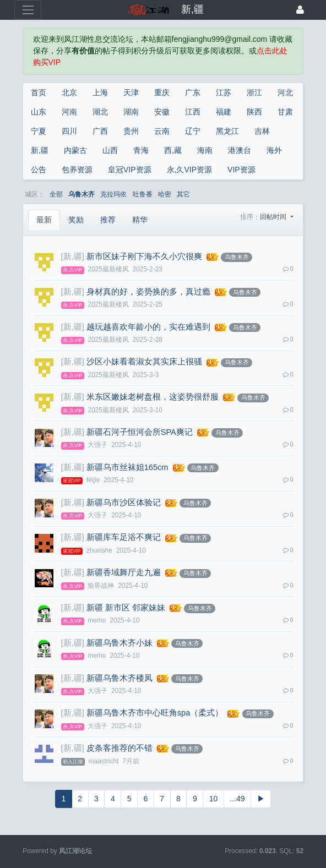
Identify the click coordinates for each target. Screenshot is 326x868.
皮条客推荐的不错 (119, 748)
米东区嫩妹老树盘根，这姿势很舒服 (153, 397)
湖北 (100, 112)
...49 (237, 799)
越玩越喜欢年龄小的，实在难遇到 (148, 327)
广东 (193, 92)
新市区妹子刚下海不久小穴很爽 (144, 256)
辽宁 (193, 131)
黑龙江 (227, 131)
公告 (39, 170)
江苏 (224, 92)
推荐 (108, 220)
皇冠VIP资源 (130, 170)
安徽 (162, 112)
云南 (162, 131)
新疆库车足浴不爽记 (124, 537)
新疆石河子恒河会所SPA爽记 (140, 432)
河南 (69, 112)
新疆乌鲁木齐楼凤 (119, 678)
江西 (193, 112)
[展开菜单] (28, 10)
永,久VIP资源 (189, 170)
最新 (44, 220)
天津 (131, 92)
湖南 (131, 112)
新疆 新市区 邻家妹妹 (126, 608)
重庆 (162, 92)
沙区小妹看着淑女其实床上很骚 (144, 362)
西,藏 (173, 150)
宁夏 (39, 131)
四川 (69, 131)
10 (214, 799)
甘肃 (285, 112)
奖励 (76, 220)
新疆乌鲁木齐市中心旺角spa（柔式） (155, 713)
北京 (69, 92)
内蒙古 (75, 150)
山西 (110, 150)
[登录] (300, 10)
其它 (183, 194)
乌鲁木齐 (81, 194)
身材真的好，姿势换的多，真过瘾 (148, 292)
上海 (100, 92)
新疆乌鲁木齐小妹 (119, 643)
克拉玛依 (113, 194)
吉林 (262, 131)
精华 (140, 220)
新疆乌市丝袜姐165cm (127, 467)
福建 (224, 112)
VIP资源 (241, 170)
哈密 (165, 194)
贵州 (131, 131)
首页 (39, 92)
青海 (141, 150)
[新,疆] (73, 256)
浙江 (254, 92)
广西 (100, 131)
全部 (56, 194)
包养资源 (77, 170)
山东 (39, 112)
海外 (274, 150)
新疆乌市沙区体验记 (124, 503)
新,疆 (40, 150)
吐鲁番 (143, 194)
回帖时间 (274, 217)
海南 (205, 150)
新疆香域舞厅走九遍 (124, 572)
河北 (285, 92)
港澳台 (240, 150)
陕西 (254, 112)
